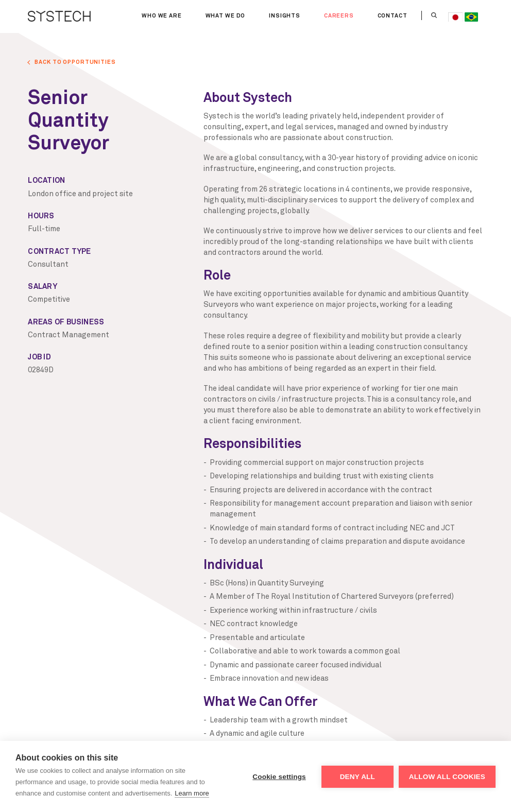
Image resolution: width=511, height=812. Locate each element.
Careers (339, 16)
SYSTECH (59, 16)
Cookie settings (279, 777)
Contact (393, 16)
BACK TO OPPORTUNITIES (75, 62)
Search (435, 15)
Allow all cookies (447, 777)
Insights (285, 16)
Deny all (357, 777)
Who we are (164, 16)
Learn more (192, 793)
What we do (226, 16)
